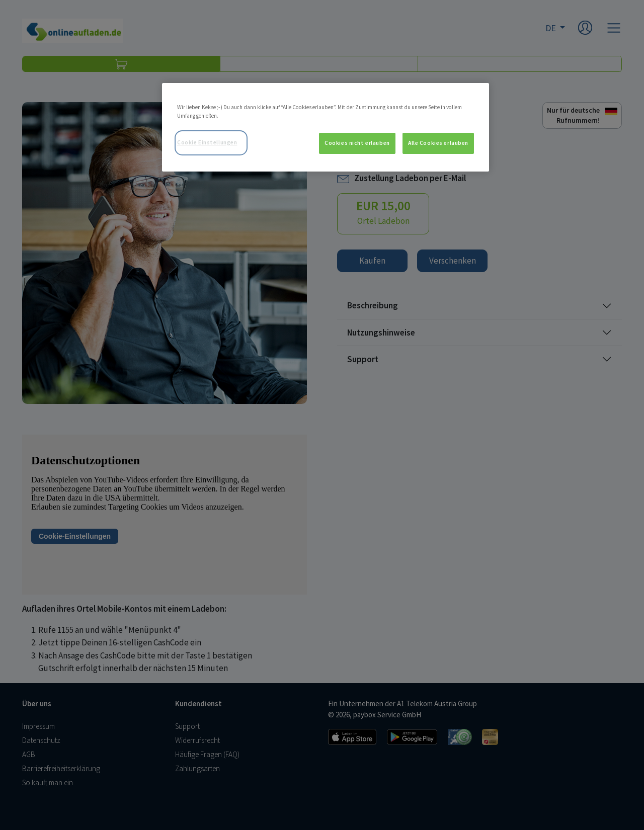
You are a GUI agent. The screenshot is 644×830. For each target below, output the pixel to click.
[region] (326, 127)
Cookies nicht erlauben (357, 143)
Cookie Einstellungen (207, 142)
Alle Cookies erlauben (438, 143)
